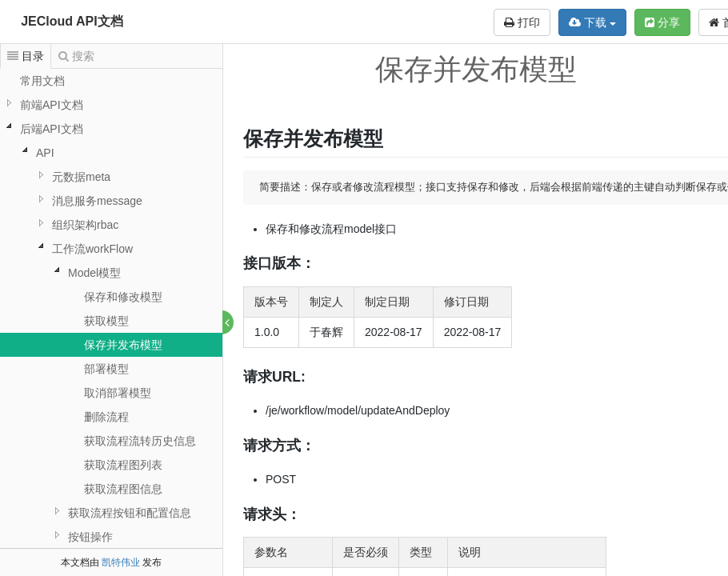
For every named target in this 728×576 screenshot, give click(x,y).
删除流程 (106, 417)
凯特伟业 (121, 562)
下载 (592, 22)
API (45, 153)
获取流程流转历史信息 (140, 441)
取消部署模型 (118, 393)
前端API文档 (52, 105)
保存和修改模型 (123, 297)
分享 (662, 22)
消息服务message (97, 201)
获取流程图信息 (123, 489)
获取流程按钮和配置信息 (130, 513)
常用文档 (42, 81)
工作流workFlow (92, 249)
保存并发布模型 (123, 345)
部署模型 (106, 369)
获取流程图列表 (123, 465)
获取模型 (106, 321)
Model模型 (94, 273)
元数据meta (81, 177)
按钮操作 (90, 537)
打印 (522, 22)
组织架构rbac (85, 225)
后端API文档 (52, 129)
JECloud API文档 (72, 21)
